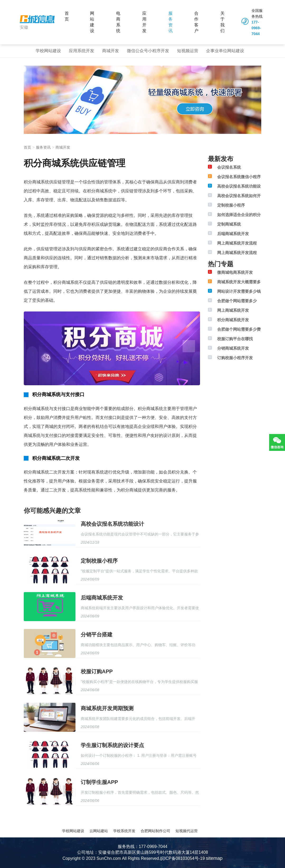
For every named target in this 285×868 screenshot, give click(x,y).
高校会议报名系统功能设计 (112, 524)
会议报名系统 (229, 167)
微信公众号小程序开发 (148, 51)
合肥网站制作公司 (155, 831)
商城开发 (111, 51)
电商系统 (118, 22)
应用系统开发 (82, 51)
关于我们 (222, 22)
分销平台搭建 (97, 635)
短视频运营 (188, 51)
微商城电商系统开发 (235, 272)
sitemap (214, 858)
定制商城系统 (229, 224)
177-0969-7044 (256, 28)
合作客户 (196, 22)
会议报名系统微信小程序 (239, 177)
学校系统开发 (124, 831)
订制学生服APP (99, 782)
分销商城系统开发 (233, 348)
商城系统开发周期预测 (107, 708)
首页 (67, 16)
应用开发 (144, 22)
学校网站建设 (48, 51)
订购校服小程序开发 (235, 358)
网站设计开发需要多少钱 (239, 291)
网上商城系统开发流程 (237, 243)
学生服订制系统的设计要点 (112, 745)
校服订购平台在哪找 (235, 339)
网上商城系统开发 (233, 310)
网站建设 (92, 22)
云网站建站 (99, 831)
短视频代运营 (187, 831)
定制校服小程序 (99, 561)
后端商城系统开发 (102, 598)
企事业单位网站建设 (225, 51)
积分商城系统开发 (233, 320)
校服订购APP (97, 671)
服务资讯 (170, 22)
